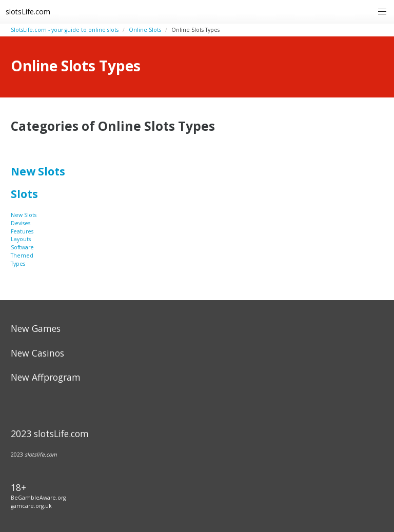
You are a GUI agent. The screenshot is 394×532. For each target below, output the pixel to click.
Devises (21, 223)
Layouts (21, 239)
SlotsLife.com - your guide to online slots (65, 30)
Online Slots (145, 30)
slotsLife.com (28, 12)
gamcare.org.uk (31, 506)
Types (18, 264)
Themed (22, 255)
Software (22, 247)
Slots (24, 194)
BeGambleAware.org (38, 498)
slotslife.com (41, 455)
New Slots (38, 171)
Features (22, 231)
